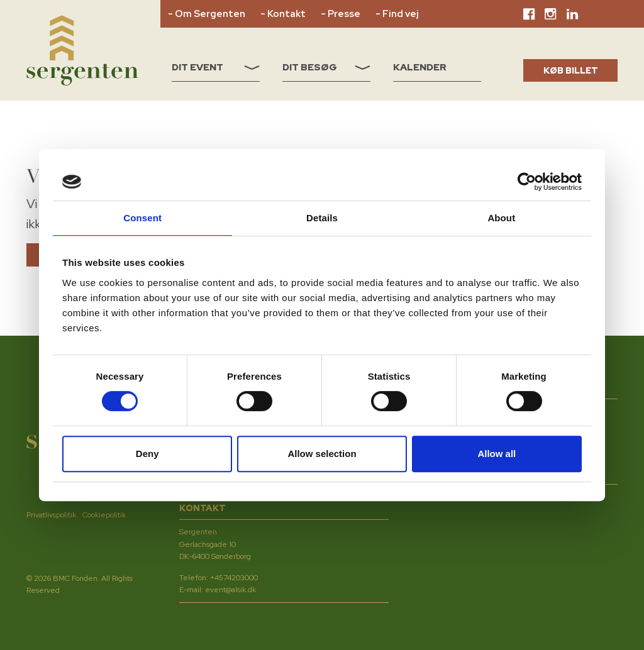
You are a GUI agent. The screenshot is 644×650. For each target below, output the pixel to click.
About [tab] (501, 218)
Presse (344, 14)
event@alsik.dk (230, 590)
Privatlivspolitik (51, 515)
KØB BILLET (571, 70)
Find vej (400, 14)
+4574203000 (234, 578)
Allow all (497, 454)
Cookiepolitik (104, 515)
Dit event (216, 67)
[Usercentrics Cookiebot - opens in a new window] (527, 182)
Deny (147, 454)
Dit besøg (326, 67)
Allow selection (322, 454)
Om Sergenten (210, 14)
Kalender (420, 67)
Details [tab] (322, 218)
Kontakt (286, 14)
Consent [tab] (142, 218)
